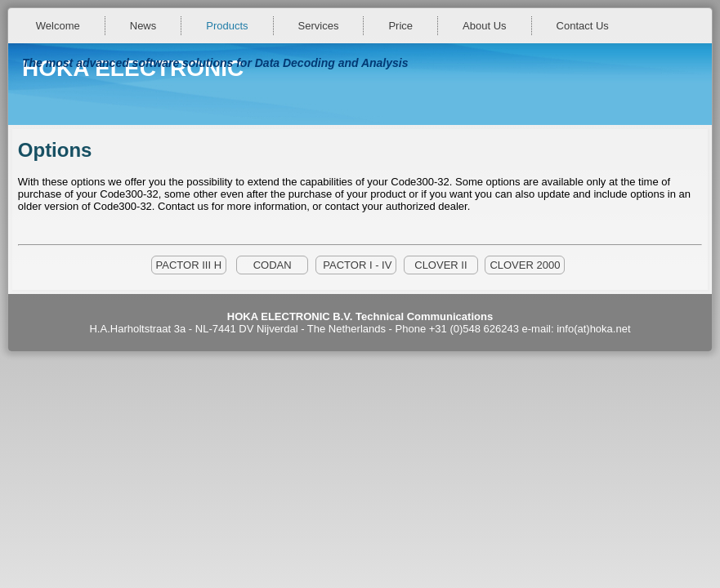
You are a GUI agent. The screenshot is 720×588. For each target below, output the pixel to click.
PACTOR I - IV (356, 265)
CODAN (272, 265)
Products (227, 26)
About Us (484, 26)
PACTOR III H (189, 265)
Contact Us (583, 26)
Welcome (58, 26)
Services (319, 26)
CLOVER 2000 (525, 265)
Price (400, 26)
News (143, 26)
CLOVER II (441, 265)
